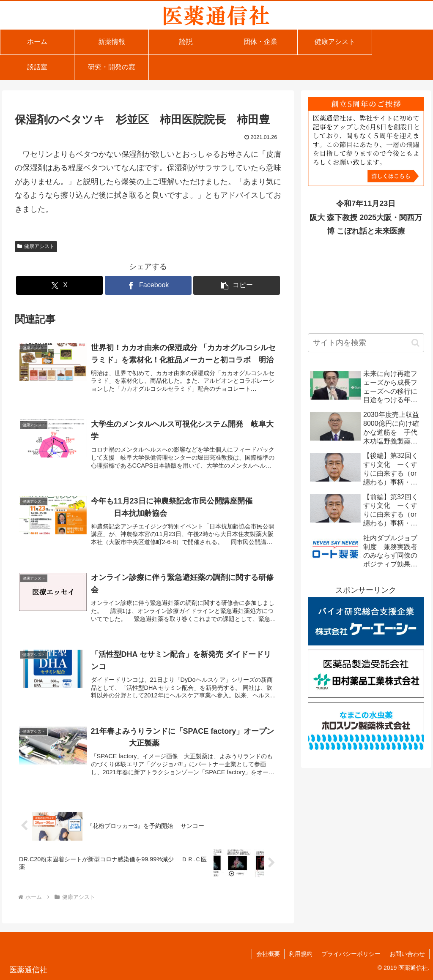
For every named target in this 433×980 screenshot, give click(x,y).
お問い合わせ (407, 954)
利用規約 (301, 954)
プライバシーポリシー (351, 954)
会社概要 (268, 954)
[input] (366, 343)
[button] (237, 285)
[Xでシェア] (59, 285)
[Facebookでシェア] (148, 285)
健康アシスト (36, 246)
